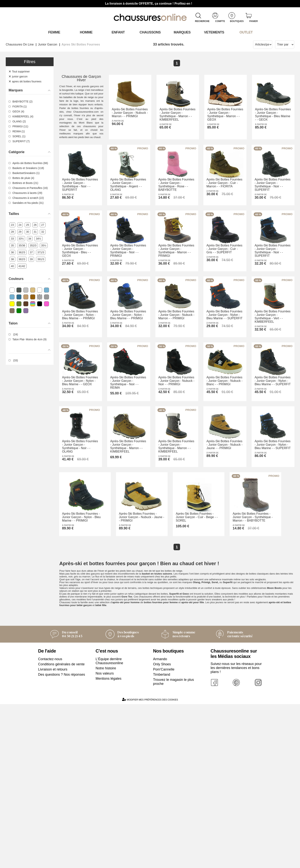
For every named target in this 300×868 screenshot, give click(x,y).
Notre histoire (106, 832)
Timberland (162, 838)
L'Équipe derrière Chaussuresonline (109, 825)
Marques (182, 32)
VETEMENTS (214, 32)
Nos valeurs (105, 837)
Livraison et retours (53, 833)
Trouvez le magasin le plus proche (173, 846)
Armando (160, 823)
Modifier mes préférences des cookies (150, 863)
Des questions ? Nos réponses (62, 838)
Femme (54, 32)
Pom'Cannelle (164, 833)
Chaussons (150, 32)
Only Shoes (162, 828)
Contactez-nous (50, 823)
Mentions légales (109, 842)
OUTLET (246, 32)
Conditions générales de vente (61, 828)
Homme (86, 32)
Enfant (118, 32)
